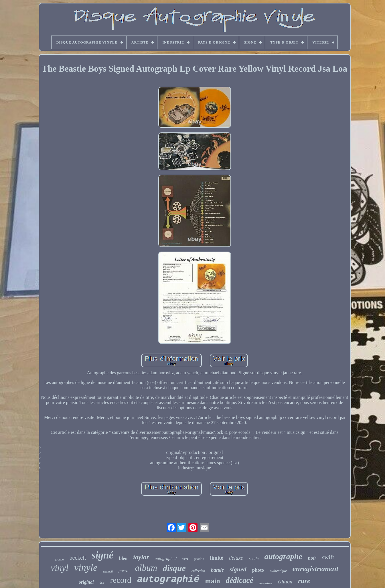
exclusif (108, 571)
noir (312, 558)
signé (102, 555)
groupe (59, 559)
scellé (254, 558)
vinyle (86, 568)
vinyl (60, 568)
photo (258, 570)
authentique (278, 571)
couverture (265, 583)
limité (216, 558)
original (86, 582)
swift (328, 557)
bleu (123, 558)
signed (238, 569)
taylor (141, 557)
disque (174, 568)
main (212, 581)
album (146, 568)
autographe (283, 556)
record (121, 580)
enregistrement (315, 569)
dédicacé (240, 580)
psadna (199, 559)
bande (217, 570)
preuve (124, 571)
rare (304, 581)
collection (198, 571)
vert (185, 559)
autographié (168, 580)
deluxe (236, 558)
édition (285, 582)
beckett (78, 558)
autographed (166, 558)
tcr (102, 582)
